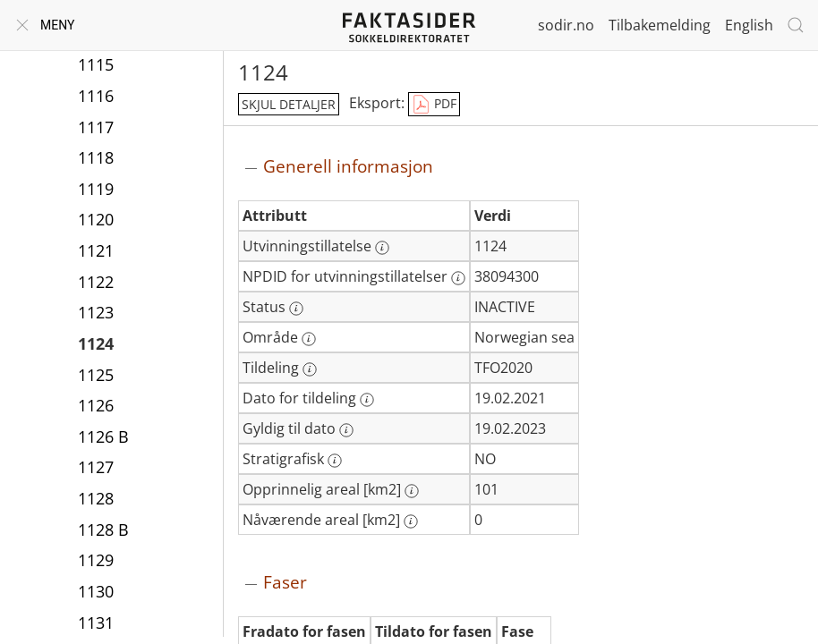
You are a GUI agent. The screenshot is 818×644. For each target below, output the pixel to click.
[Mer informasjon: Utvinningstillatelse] (382, 248)
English (749, 25)
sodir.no (566, 25)
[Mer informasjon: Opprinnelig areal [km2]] (412, 491)
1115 (96, 64)
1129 (96, 560)
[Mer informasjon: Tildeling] (310, 369)
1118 (96, 157)
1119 (96, 189)
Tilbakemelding (660, 25)
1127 (96, 467)
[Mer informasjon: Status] (296, 309)
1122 (96, 282)
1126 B (103, 436)
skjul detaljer (289, 104)
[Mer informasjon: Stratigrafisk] (335, 461)
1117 (96, 127)
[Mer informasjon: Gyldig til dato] (346, 430)
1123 (96, 312)
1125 (96, 375)
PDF (434, 105)
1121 (96, 250)
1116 (96, 96)
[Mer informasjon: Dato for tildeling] (367, 400)
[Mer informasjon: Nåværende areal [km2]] (411, 521)
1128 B (103, 530)
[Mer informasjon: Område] (309, 339)
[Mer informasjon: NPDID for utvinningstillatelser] (458, 278)
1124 (96, 343)
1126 (96, 405)
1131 (96, 623)
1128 (96, 498)
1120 (96, 219)
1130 (96, 591)
